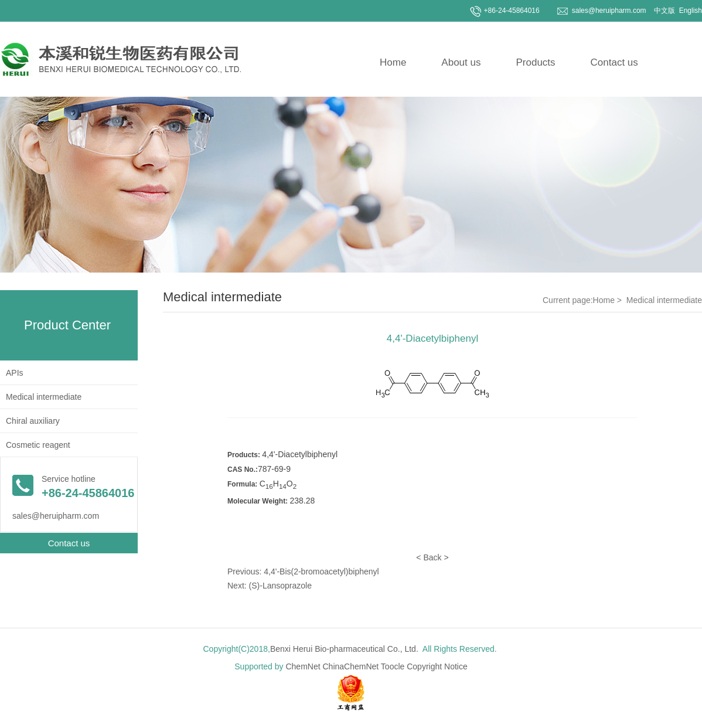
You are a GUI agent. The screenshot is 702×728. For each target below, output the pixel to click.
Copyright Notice (437, 666)
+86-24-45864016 (512, 11)
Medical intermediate (44, 397)
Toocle (393, 666)
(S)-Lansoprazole (280, 586)
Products (535, 62)
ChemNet (303, 666)
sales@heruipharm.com (609, 11)
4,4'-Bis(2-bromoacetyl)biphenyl (321, 571)
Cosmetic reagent (38, 445)
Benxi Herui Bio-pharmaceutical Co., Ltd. (344, 649)
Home (393, 62)
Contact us (614, 62)
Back (432, 557)
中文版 (664, 11)
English (689, 11)
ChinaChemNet (351, 666)
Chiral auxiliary (33, 421)
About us (461, 62)
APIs (15, 373)
